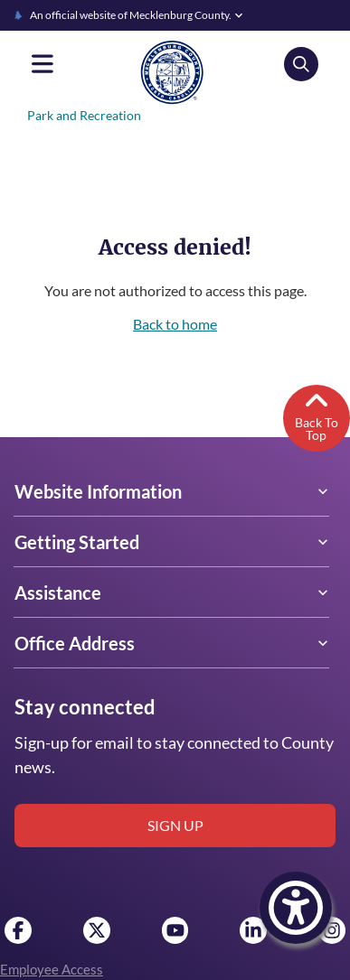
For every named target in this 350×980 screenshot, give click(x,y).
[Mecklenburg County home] (172, 71)
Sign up (175, 825)
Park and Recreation (82, 115)
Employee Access (51, 969)
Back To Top (316, 415)
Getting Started (76, 542)
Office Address (74, 643)
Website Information (98, 491)
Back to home (175, 324)
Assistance (57, 593)
